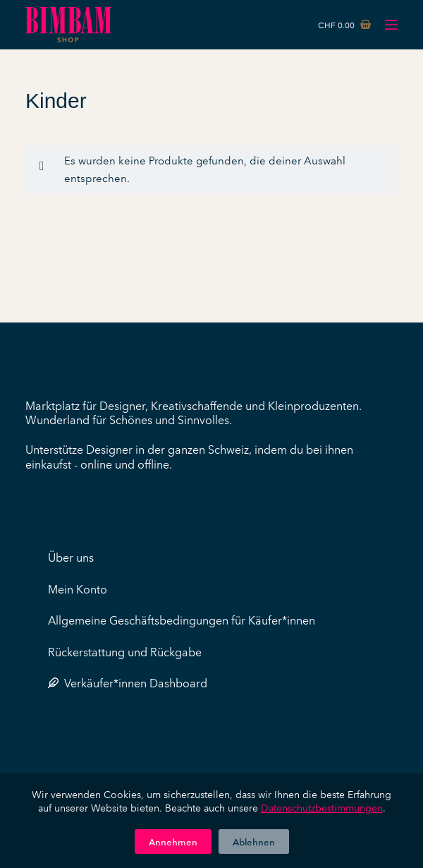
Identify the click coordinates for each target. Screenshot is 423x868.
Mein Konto (78, 589)
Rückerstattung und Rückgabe (125, 651)
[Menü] (391, 25)
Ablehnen (254, 841)
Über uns (71, 557)
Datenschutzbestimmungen (322, 807)
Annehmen (173, 841)
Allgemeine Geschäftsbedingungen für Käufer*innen (182, 620)
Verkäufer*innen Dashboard (128, 682)
